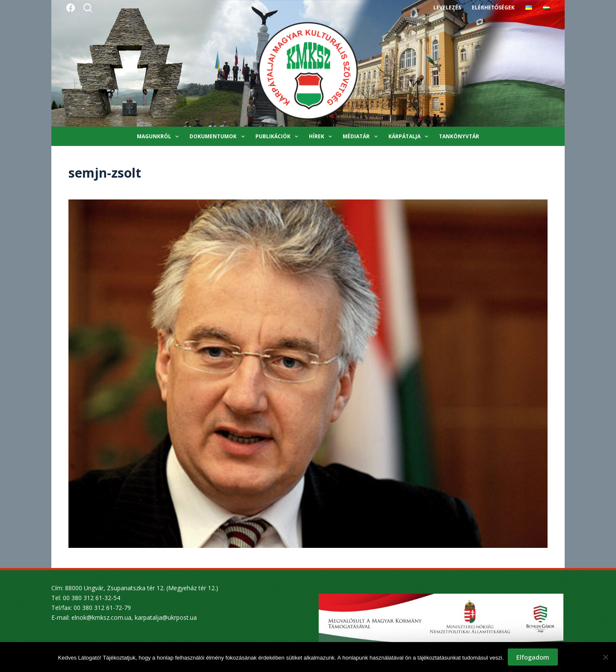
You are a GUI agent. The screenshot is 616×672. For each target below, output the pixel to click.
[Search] (88, 8)
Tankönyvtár (459, 136)
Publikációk (278, 137)
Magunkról (160, 137)
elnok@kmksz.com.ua (101, 617)
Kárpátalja (410, 137)
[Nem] (605, 657)
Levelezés (447, 7)
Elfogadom (533, 657)
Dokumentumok (219, 137)
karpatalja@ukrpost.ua (166, 617)
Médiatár (362, 137)
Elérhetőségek (493, 7)
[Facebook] (71, 8)
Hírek (322, 137)
